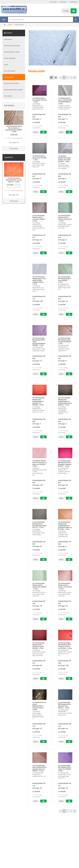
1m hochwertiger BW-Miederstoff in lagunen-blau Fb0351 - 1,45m (65, 705)
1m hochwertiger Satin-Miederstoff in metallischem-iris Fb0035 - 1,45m (39, 768)
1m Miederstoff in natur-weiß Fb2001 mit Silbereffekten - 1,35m (65, 101)
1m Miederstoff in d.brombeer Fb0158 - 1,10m (39, 100)
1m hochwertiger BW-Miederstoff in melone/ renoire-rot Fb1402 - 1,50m (65, 646)
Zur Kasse (53, 2)
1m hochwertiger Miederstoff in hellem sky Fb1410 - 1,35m (65, 218)
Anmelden (73, 2)
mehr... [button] (36, 132)
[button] (75, 78)
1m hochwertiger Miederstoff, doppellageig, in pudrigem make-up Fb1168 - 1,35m (65, 526)
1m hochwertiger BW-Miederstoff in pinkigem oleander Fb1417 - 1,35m (65, 463)
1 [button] (64, 78)
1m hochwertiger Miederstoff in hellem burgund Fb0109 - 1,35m (39, 646)
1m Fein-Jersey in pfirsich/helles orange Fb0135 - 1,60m (14, 180)
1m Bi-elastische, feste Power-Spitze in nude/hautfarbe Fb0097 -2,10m (14, 129)
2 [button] (68, 78)
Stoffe (9, 33)
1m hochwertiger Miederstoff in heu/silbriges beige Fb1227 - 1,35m (39, 525)
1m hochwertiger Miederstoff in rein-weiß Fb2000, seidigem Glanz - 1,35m (39, 280)
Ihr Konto (63, 2)
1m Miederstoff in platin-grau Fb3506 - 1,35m (39, 158)
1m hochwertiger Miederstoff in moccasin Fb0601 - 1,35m (39, 218)
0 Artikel (66, 11)
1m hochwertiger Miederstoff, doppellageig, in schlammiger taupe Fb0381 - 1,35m (65, 401)
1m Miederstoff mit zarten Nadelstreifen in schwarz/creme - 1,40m (39, 706)
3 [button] (71, 78)
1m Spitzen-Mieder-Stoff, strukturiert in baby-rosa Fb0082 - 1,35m (39, 463)
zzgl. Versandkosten (18, 138)
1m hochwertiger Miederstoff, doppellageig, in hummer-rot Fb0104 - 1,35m (39, 401)
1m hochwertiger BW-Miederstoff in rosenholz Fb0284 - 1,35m (65, 341)
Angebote (9, 157)
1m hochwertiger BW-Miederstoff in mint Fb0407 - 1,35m (65, 279)
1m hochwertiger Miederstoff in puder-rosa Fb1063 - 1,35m (65, 586)
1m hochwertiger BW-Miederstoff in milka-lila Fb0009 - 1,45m (65, 768)
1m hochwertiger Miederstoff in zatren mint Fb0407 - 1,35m (39, 586)
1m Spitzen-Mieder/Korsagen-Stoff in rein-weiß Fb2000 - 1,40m (65, 159)
